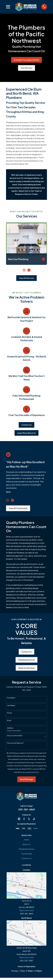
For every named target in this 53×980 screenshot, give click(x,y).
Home (27, 840)
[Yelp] (29, 819)
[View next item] (29, 270)
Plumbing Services (26, 660)
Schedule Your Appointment (26, 60)
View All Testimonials (18, 508)
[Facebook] (24, 819)
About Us (26, 844)
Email (9, 720)
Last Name (11, 705)
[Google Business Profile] (19, 819)
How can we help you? (15, 743)
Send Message (26, 779)
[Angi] (34, 819)
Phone (10, 713)
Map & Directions (27, 910)
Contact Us (27, 425)
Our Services (27, 68)
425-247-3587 (27, 961)
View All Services (26, 278)
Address (10, 728)
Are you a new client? (15, 736)
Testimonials (26, 854)
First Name (11, 698)
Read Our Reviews (27, 668)
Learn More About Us (26, 433)
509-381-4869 (27, 809)
